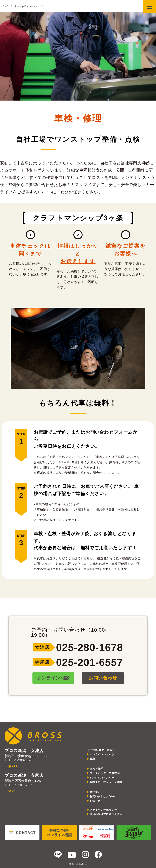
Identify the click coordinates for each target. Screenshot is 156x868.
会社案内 (95, 792)
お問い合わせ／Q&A (102, 796)
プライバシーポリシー (103, 810)
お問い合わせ (103, 678)
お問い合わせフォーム (109, 432)
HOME (4, 6)
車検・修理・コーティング (29, 6)
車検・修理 (97, 769)
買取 (92, 759)
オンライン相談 (53, 678)
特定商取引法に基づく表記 (106, 814)
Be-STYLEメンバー (102, 778)
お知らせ (95, 801)
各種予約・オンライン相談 (106, 782)
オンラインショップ (102, 754)
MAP (13, 766)
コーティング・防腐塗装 (105, 773)
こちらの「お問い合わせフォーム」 (59, 457)
